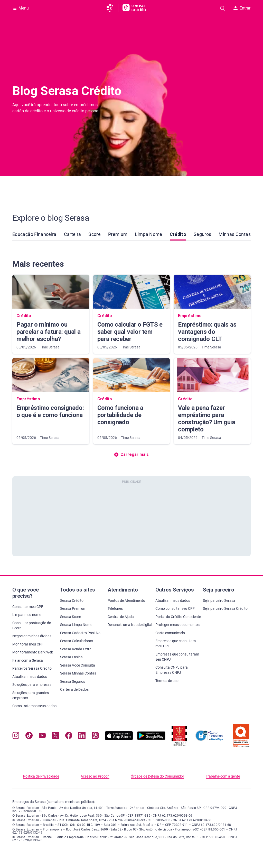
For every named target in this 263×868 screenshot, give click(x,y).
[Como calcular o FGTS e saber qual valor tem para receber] (132, 314)
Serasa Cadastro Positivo (80, 633)
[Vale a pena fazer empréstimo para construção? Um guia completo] (212, 401)
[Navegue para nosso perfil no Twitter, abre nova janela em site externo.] (55, 737)
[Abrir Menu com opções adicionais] (21, 8)
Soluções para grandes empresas (31, 695)
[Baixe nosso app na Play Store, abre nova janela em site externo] (151, 739)
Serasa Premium (73, 608)
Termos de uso (167, 681)
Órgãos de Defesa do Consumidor (157, 776)
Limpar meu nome (27, 615)
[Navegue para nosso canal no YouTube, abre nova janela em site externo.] (42, 737)
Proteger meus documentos (177, 625)
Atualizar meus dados (30, 677)
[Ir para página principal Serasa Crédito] (134, 8)
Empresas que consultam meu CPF (176, 643)
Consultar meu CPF (28, 607)
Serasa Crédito (72, 601)
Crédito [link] (178, 236)
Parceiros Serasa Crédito (32, 668)
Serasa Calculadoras (77, 641)
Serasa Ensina (71, 657)
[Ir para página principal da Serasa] (112, 8)
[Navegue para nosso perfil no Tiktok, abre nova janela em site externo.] (29, 737)
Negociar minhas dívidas (32, 636)
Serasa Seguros (73, 681)
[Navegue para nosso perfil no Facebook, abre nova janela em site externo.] (69, 737)
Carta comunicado (170, 633)
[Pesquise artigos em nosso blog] (222, 8)
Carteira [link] (73, 234)
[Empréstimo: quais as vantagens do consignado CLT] (212, 314)
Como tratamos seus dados (34, 706)
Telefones (115, 608)
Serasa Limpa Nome (76, 625)
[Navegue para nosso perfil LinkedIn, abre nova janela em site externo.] (82, 737)
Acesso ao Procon (95, 776)
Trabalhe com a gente (223, 776)
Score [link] (95, 234)
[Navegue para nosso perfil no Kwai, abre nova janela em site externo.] (95, 737)
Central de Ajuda (121, 617)
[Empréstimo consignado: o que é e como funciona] (51, 401)
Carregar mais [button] (131, 454)
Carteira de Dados (74, 689)
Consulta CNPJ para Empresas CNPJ (172, 670)
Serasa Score (71, 617)
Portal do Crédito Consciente (178, 617)
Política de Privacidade (41, 776)
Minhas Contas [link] (235, 234)
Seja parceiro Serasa (219, 601)
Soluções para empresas (32, 685)
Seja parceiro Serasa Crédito (225, 608)
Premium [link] (118, 234)
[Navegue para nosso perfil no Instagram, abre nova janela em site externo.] (16, 737)
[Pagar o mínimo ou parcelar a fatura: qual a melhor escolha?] (51, 314)
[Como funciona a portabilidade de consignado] (132, 401)
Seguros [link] (203, 234)
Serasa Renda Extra (76, 649)
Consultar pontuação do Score (32, 625)
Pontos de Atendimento (126, 601)
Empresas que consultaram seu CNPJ (177, 657)
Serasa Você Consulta (78, 665)
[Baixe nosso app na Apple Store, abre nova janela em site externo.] (119, 739)
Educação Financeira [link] (34, 234)
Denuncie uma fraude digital (130, 625)
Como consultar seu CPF (175, 608)
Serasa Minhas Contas (78, 673)
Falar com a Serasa (28, 660)
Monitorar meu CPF (28, 644)
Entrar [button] (242, 8)
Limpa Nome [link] (149, 234)
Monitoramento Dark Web (33, 652)
